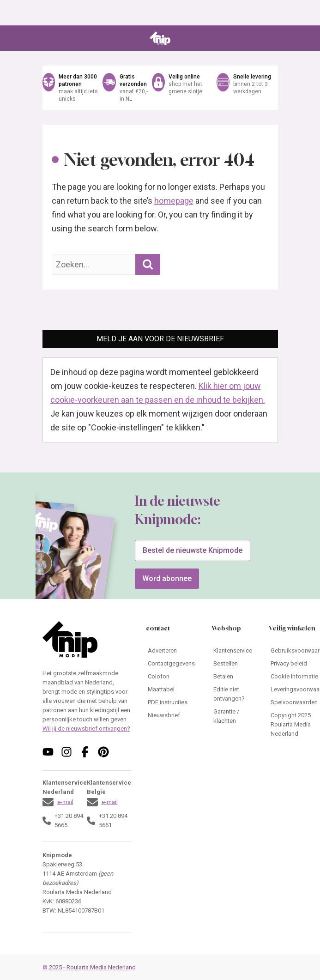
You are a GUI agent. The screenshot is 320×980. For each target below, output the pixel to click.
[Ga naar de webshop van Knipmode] (160, 88)
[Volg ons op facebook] (85, 752)
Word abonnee (167, 578)
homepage (174, 201)
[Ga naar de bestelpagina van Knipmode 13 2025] (61, 569)
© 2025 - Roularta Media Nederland (89, 967)
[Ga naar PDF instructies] (171, 702)
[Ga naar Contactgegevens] (171, 664)
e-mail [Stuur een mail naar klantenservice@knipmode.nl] (65, 802)
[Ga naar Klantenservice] (233, 651)
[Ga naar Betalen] (233, 677)
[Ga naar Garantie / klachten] (233, 716)
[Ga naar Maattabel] (171, 690)
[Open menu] (49, 38)
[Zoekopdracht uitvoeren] (148, 264)
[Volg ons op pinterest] (103, 752)
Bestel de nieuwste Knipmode (193, 550)
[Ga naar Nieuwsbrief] (171, 715)
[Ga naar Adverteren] (171, 651)
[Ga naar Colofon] (171, 677)
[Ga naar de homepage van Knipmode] (160, 38)
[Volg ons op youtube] (48, 752)
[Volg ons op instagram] (66, 752)
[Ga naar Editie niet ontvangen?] (233, 694)
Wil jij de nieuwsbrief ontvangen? (86, 729)
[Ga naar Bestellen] (233, 664)
